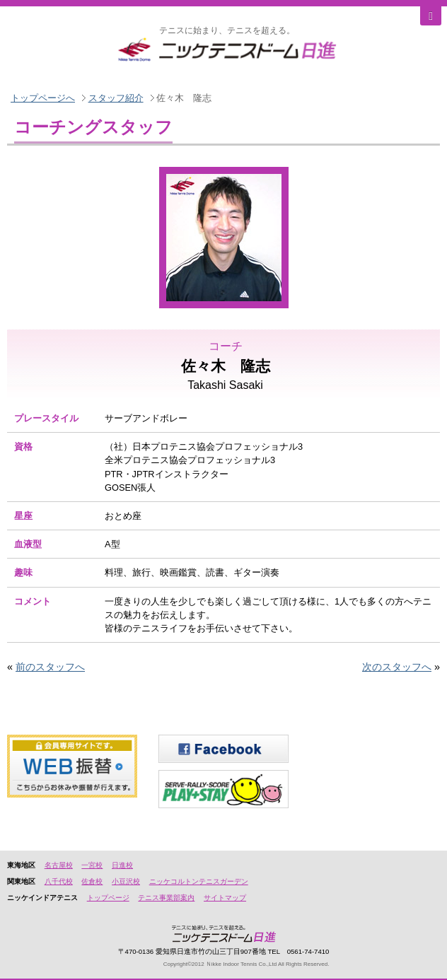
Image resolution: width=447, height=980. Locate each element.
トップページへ (43, 98)
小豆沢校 (126, 881)
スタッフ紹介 (116, 98)
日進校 (122, 865)
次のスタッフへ (397, 667)
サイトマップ (225, 898)
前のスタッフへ (50, 667)
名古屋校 (59, 865)
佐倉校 (92, 881)
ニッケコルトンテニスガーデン (199, 881)
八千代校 (59, 881)
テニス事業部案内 (166, 898)
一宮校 (92, 865)
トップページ (108, 898)
